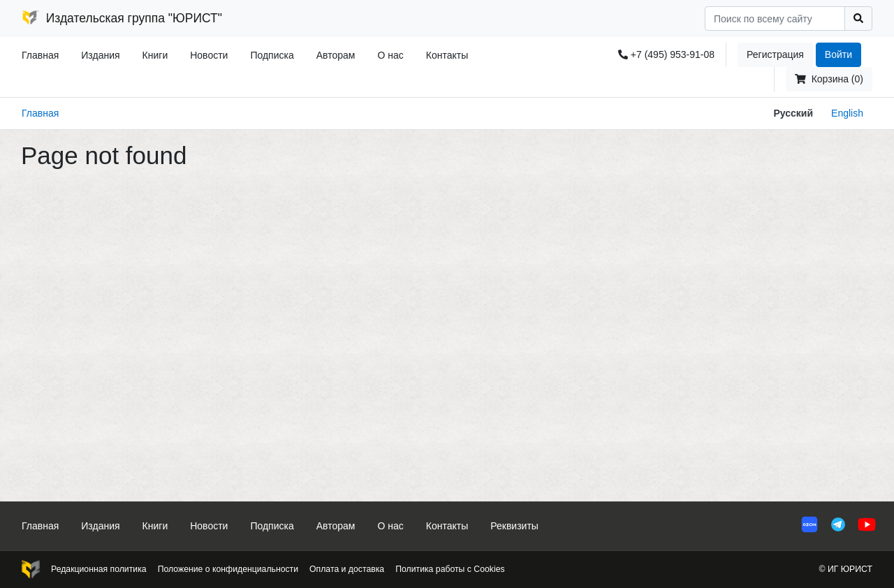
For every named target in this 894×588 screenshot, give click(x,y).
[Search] (775, 19)
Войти (838, 54)
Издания (100, 55)
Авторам (336, 55)
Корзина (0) (829, 79)
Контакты (447, 55)
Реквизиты (514, 526)
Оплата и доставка (347, 569)
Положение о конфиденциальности (228, 569)
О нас (390, 55)
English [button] (847, 113)
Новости (209, 55)
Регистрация (775, 54)
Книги (155, 55)
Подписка (272, 55)
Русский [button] (793, 113)
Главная (40, 55)
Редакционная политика (99, 569)
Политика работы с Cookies (450, 569)
